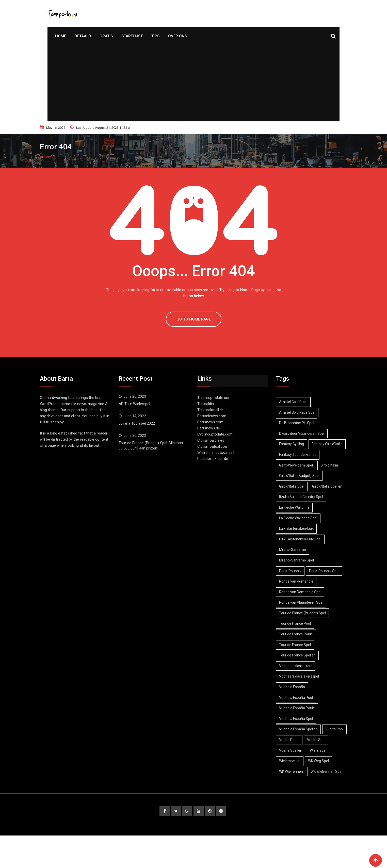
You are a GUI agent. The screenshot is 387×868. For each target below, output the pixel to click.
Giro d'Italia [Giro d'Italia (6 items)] (332, 476)
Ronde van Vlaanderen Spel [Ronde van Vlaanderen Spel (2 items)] (302, 623)
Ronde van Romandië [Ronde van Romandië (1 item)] (297, 602)
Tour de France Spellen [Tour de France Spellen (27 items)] (298, 676)
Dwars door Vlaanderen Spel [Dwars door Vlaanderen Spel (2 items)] (303, 433)
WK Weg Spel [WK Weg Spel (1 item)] (291, 793)
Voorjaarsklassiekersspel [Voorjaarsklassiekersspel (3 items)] (300, 698)
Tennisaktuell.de (211, 410)
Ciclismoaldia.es (211, 440)
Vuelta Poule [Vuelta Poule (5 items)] (318, 761)
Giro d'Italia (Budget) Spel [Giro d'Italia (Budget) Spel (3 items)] (300, 486)
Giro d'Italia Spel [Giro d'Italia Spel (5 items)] (293, 497)
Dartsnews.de (209, 428)
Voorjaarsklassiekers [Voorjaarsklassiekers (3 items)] (297, 687)
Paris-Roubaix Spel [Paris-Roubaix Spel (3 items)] (327, 592)
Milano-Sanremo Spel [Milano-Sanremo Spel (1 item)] (297, 581)
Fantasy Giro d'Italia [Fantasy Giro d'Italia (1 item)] (296, 455)
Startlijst (132, 36)
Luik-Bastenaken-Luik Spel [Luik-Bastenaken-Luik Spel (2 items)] (301, 560)
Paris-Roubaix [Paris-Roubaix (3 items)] (291, 592)
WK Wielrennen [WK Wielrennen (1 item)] (322, 793)
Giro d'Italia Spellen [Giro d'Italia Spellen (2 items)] (295, 507)
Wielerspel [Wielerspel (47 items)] (288, 782)
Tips (155, 36)
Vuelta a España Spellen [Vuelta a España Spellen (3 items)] (299, 750)
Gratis (106, 36)
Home (61, 36)
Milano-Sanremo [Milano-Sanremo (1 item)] (294, 571)
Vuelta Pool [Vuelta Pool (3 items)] (289, 761)
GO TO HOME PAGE (194, 319)
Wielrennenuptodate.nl (216, 453)
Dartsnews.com (210, 422)
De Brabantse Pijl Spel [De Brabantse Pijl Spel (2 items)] (298, 423)
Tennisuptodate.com (214, 398)
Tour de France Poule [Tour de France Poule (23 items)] (297, 655)
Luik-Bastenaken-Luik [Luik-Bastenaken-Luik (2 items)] (297, 550)
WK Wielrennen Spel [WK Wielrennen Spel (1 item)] (296, 803)
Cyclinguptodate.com (215, 434)
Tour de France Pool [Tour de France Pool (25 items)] (296, 645)
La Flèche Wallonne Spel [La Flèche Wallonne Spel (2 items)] (299, 539)
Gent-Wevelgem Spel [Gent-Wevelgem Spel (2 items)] (297, 476)
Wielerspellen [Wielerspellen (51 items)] (317, 782)
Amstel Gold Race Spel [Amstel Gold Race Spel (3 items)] (298, 412)
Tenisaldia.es (208, 404)
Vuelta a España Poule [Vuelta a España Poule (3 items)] (298, 729)
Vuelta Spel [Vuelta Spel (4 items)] (289, 771)
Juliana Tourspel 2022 (137, 423)
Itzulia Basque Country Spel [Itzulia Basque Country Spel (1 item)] (302, 518)
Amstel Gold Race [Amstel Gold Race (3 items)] (294, 402)
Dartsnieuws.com (212, 416)
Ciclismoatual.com (213, 446)
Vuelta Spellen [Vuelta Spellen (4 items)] (320, 771)
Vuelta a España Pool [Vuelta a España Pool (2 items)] (297, 719)
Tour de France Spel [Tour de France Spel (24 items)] (296, 666)
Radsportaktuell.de (213, 459)
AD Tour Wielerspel (134, 404)
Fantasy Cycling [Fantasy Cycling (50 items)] (293, 444)
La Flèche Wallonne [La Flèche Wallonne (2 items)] (295, 528)
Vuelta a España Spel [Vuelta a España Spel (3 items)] (297, 740)
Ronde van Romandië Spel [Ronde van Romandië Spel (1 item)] (301, 613)
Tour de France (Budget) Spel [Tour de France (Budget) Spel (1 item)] (303, 634)
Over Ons (178, 36)
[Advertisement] (193, 83)
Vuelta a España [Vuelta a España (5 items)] (293, 708)
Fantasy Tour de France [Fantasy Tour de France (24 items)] (299, 465)
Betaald (83, 36)
